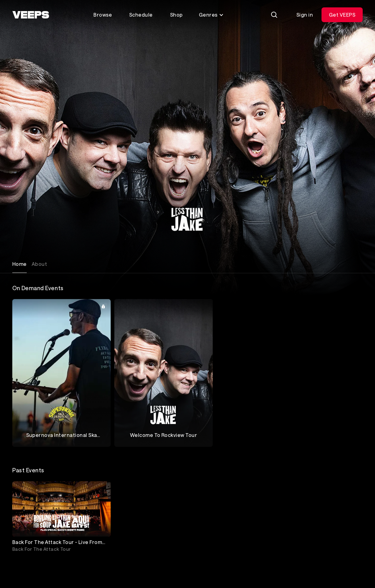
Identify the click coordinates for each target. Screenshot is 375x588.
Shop (176, 15)
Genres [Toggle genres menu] (211, 15)
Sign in (305, 15)
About (39, 264)
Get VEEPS (342, 15)
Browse (103, 15)
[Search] (274, 15)
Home (20, 264)
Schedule (141, 15)
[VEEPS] (31, 15)
